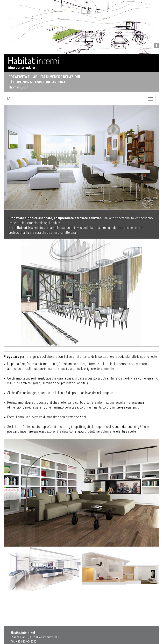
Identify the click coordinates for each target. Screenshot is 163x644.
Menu (12, 99)
